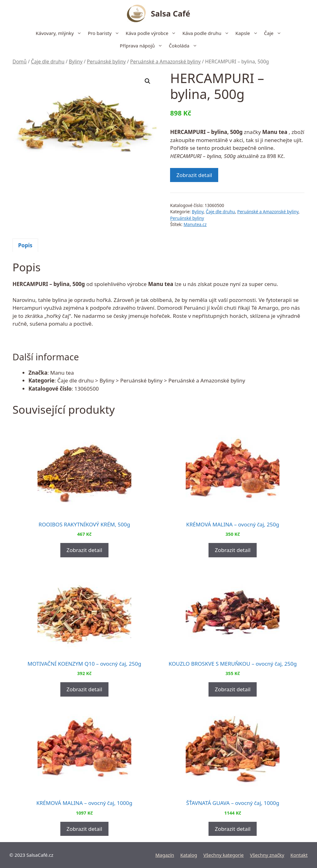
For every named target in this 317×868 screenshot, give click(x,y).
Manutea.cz (195, 224)
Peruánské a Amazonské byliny (165, 62)
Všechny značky (267, 855)
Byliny (76, 62)
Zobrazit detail (194, 175)
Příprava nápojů (143, 46)
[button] (148, 81)
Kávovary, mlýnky (60, 33)
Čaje (274, 33)
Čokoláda (185, 46)
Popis (25, 245)
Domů (20, 62)
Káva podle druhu (207, 33)
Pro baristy (105, 33)
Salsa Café (171, 13)
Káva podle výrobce (153, 33)
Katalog (189, 855)
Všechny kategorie (224, 855)
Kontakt (299, 855)
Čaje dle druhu (48, 62)
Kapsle (248, 33)
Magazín (165, 855)
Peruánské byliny (106, 62)
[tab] (25, 245)
